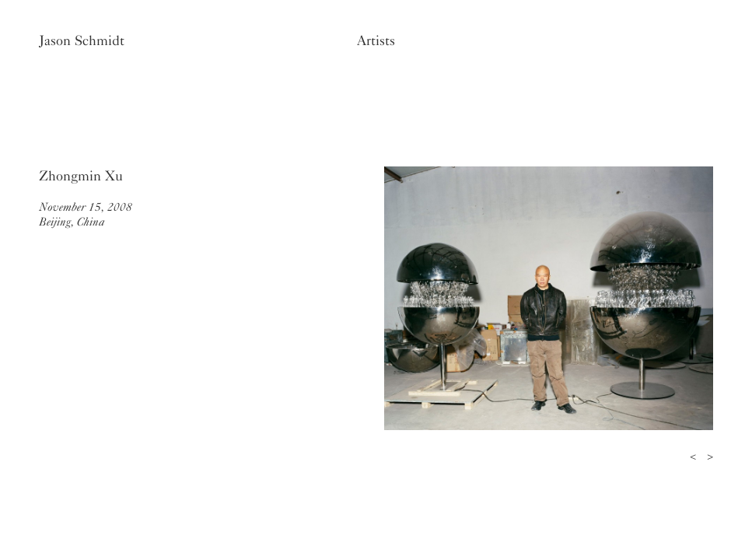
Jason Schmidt (82, 40)
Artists (376, 40)
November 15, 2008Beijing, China (86, 214)
